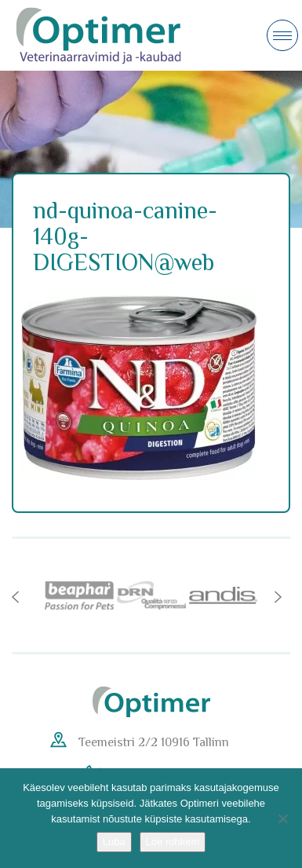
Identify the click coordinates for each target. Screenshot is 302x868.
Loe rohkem (173, 842)
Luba (114, 842)
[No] (282, 819)
